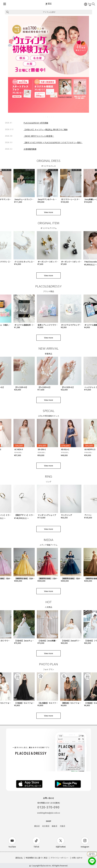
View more (48, 212)
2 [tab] (45, 117)
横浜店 (37, 826)
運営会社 (19, 858)
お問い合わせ (77, 858)
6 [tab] (54, 117)
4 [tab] (50, 117)
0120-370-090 (48, 807)
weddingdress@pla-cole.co (49, 813)
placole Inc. (47, 866)
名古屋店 (46, 826)
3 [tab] (48, 117)
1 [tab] (43, 117)
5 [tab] (52, 117)
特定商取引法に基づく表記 (37, 858)
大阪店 (62, 826)
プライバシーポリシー (59, 858)
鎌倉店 (55, 826)
